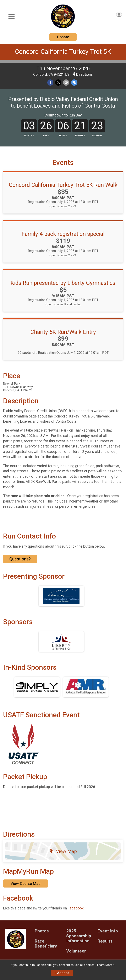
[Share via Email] (66, 82)
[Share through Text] (74, 82)
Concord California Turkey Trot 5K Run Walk (63, 185)
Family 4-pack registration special (63, 234)
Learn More (105, 965)
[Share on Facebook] (50, 82)
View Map (63, 851)
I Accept (62, 973)
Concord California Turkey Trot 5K (63, 52)
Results (105, 941)
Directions (84, 74)
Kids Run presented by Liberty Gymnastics (63, 283)
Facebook (76, 908)
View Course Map (26, 883)
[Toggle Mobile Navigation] (11, 17)
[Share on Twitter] (58, 82)
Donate (63, 37)
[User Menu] (119, 14)
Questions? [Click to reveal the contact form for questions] (20, 559)
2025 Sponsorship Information (79, 936)
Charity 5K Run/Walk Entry (63, 332)
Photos (42, 931)
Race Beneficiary (46, 944)
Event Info (108, 931)
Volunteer (76, 951)
